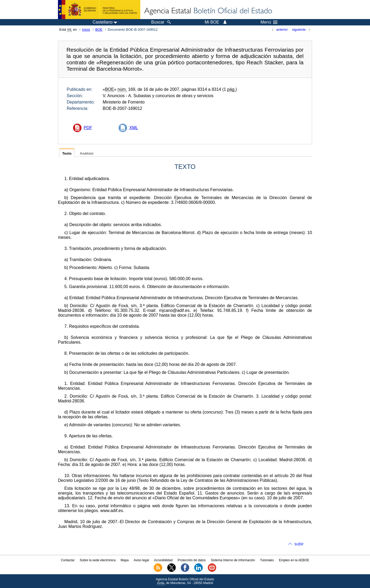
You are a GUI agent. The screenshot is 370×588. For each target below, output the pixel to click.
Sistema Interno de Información (233, 560)
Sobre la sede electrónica (98, 560)
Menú (269, 22)
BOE (99, 30)
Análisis (87, 153)
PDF (88, 128)
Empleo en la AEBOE (294, 560)
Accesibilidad (163, 560)
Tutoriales (267, 560)
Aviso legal (141, 560)
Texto (67, 153)
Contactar (68, 560)
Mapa (125, 560)
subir (299, 544)
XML (134, 128)
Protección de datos (192, 560)
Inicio (86, 30)
